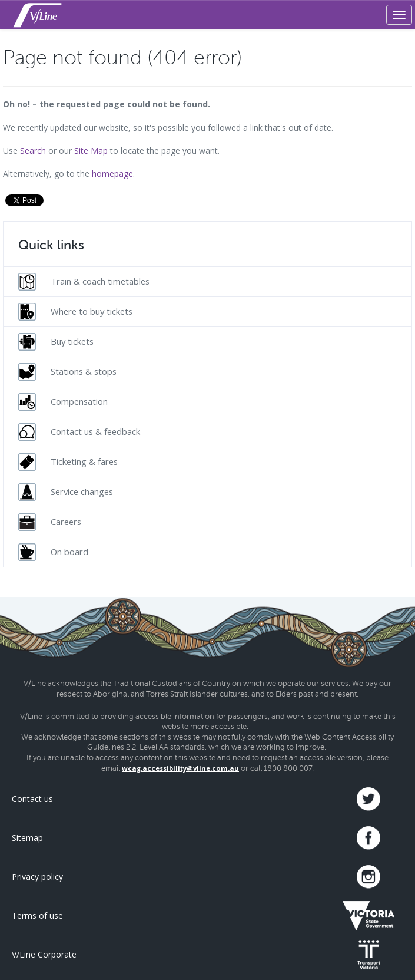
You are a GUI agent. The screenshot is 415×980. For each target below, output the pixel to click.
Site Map (91, 151)
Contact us (32, 799)
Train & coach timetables (84, 282)
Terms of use (37, 915)
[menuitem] (207, 281)
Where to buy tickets (75, 312)
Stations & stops (67, 372)
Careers (50, 522)
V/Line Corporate (44, 954)
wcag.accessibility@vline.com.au (180, 768)
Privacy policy (37, 877)
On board (53, 552)
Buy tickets (56, 342)
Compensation (63, 402)
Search (33, 151)
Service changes (66, 492)
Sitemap (27, 838)
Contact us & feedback (79, 432)
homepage (112, 174)
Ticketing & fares (68, 462)
